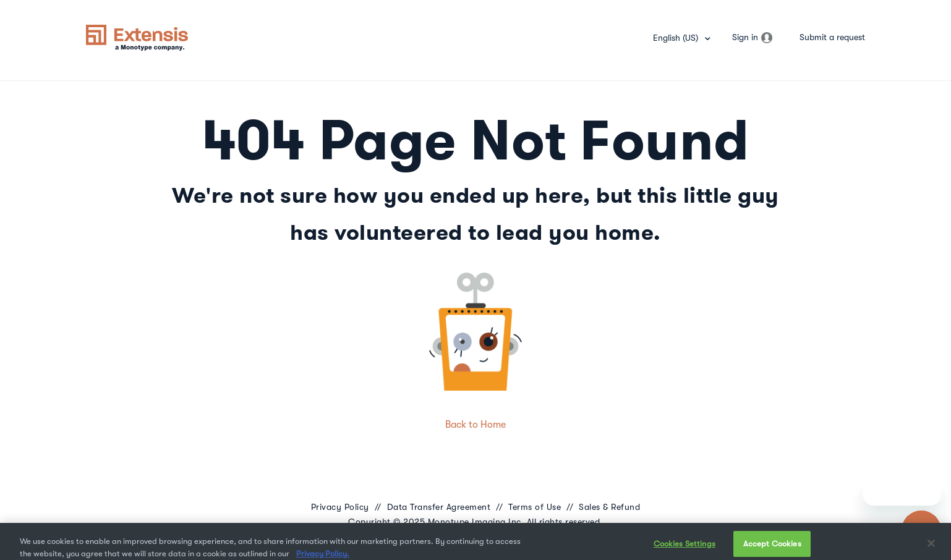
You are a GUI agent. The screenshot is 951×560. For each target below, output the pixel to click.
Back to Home (475, 425)
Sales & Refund (609, 507)
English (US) (677, 38)
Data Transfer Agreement (439, 507)
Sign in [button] (745, 37)
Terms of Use (535, 507)
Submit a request (832, 37)
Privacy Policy (340, 507)
